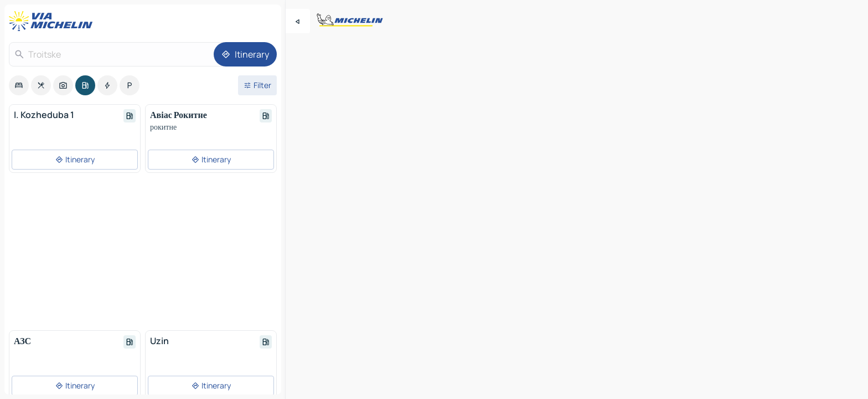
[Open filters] (257, 85)
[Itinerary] (245, 54)
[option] (19, 85)
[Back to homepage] (53, 21)
